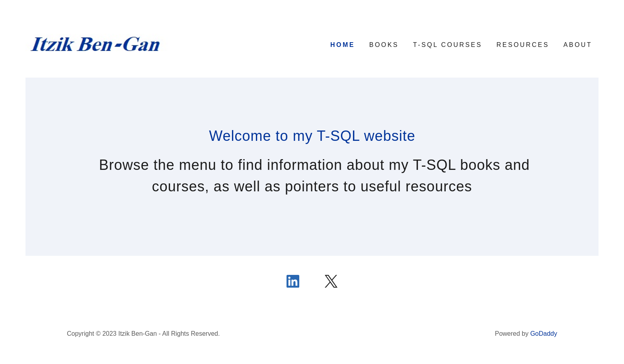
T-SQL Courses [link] (448, 45)
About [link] (578, 45)
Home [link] (343, 45)
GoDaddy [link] (544, 334)
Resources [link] (523, 45)
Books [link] (384, 45)
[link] (97, 44)
